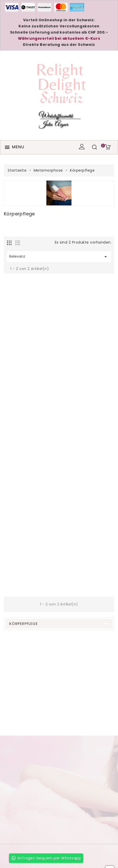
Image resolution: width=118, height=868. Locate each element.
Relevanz (59, 257)
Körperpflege (24, 624)
